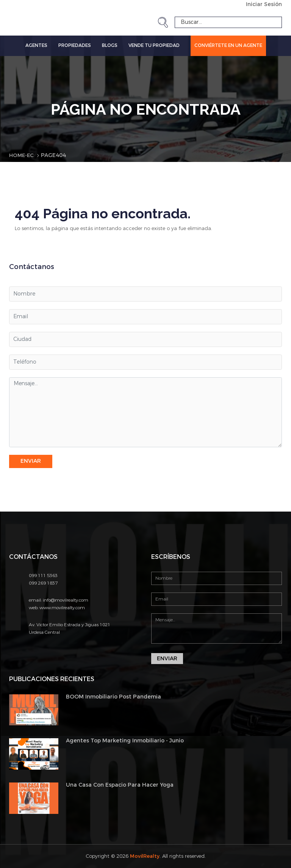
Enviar (31, 461)
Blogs (110, 45)
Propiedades (75, 45)
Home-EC (22, 155)
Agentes (36, 45)
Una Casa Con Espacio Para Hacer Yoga (120, 785)
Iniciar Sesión (264, 4)
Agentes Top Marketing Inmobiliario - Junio (125, 741)
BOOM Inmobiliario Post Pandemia (113, 696)
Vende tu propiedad (154, 45)
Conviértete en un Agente (228, 45)
